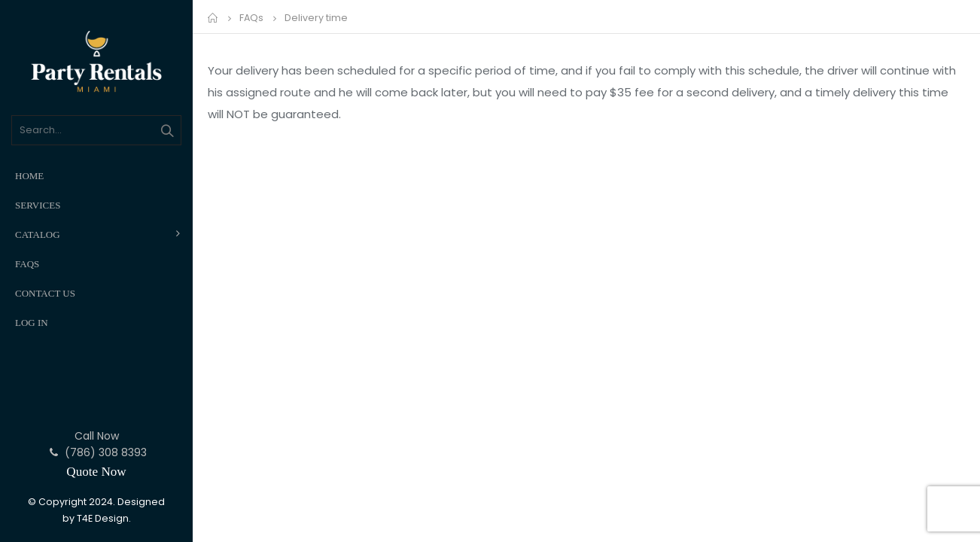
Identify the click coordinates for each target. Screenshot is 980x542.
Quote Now (96, 472)
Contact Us (45, 293)
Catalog (38, 234)
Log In (32, 323)
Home (29, 176)
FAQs (27, 264)
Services (38, 205)
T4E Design (103, 518)
